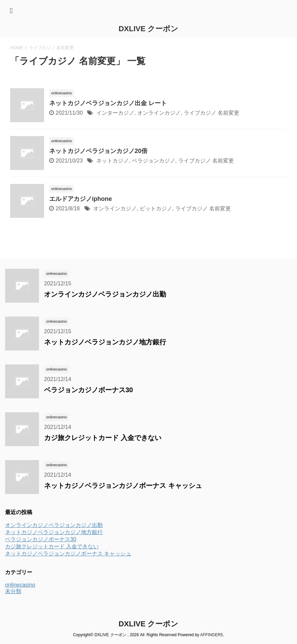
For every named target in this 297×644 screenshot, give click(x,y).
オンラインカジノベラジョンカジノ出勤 (105, 294)
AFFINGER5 (211, 635)
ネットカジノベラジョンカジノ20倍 (98, 151)
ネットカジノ (113, 161)
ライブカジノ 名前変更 (212, 113)
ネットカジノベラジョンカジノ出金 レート (108, 103)
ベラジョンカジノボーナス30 (88, 390)
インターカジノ (115, 113)
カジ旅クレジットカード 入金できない (103, 438)
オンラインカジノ (159, 113)
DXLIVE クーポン (149, 29)
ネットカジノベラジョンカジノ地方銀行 (105, 342)
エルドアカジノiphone (81, 199)
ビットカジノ (156, 209)
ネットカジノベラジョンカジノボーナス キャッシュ (123, 486)
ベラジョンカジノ (154, 161)
